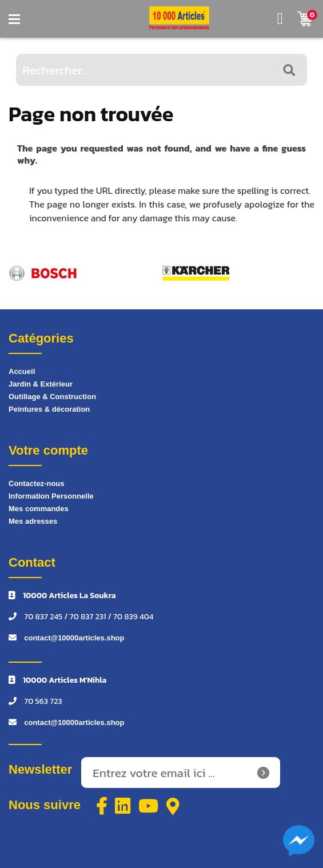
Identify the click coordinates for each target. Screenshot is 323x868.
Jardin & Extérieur (41, 384)
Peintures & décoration (49, 409)
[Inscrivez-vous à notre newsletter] (181, 773)
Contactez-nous (37, 483)
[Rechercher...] (161, 70)
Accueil (22, 371)
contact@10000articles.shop (74, 638)
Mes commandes (39, 509)
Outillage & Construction (52, 397)
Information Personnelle (51, 496)
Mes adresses (33, 521)
